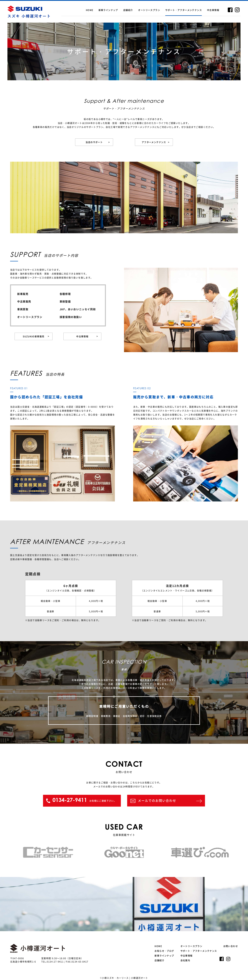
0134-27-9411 (55, 962)
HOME (90, 10)
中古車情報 (213, 10)
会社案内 (185, 960)
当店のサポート (98, 142)
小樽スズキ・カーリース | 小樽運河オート (125, 978)
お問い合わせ (231, 946)
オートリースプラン (149, 10)
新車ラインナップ (108, 10)
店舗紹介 (128, 10)
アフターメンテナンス (156, 142)
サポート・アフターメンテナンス (184, 10)
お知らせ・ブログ (164, 951)
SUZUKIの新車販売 (36, 336)
